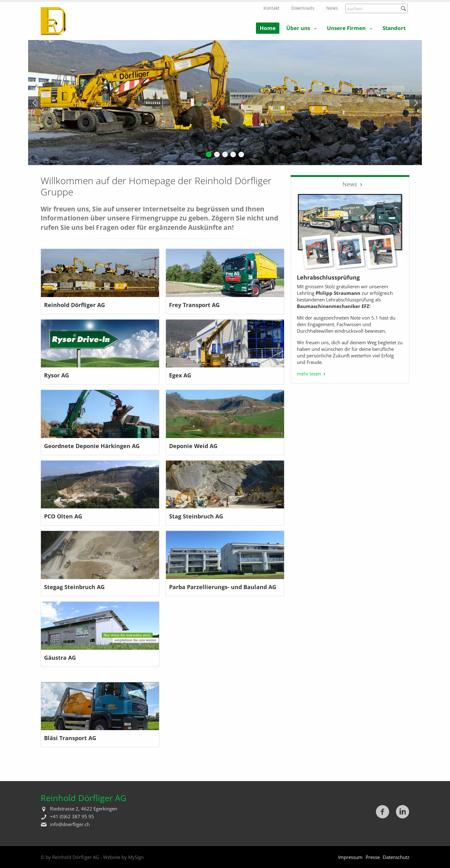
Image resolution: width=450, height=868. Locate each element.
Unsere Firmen (346, 28)
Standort (394, 28)
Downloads (303, 8)
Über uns (298, 28)
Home (268, 28)
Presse (373, 857)
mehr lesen (309, 374)
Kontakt (271, 8)
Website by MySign (123, 857)
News (332, 8)
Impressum (350, 857)
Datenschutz (396, 857)
